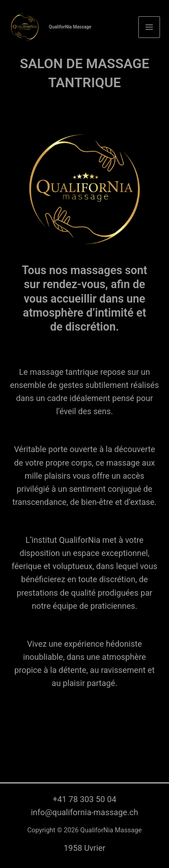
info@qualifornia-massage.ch (84, 812)
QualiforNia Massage (70, 27)
